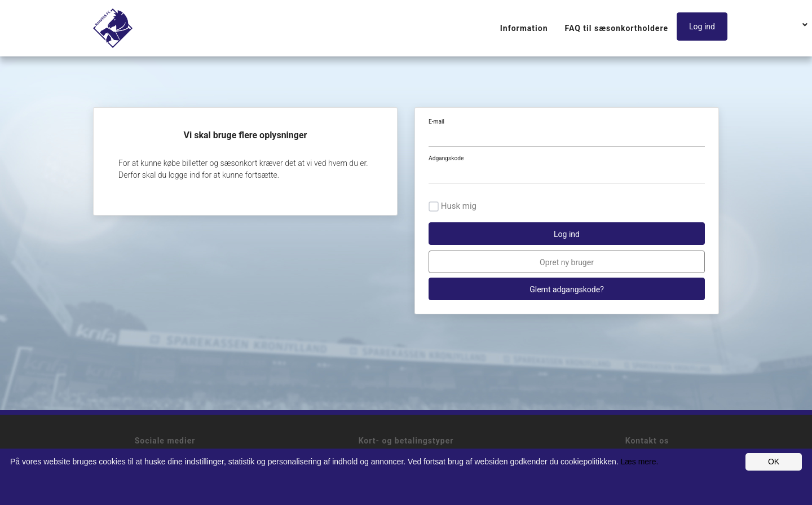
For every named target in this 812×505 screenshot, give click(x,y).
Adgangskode (446, 158)
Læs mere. (640, 462)
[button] (705, 27)
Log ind (702, 27)
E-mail (436, 122)
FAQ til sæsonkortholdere (617, 28)
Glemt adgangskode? (567, 289)
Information (524, 28)
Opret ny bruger (567, 262)
